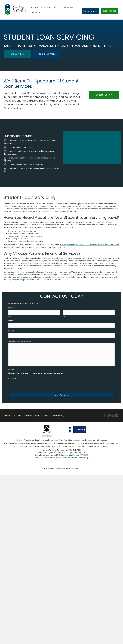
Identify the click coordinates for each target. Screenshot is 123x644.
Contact (35, 12)
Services (44, 7)
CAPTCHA (13, 380)
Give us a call (106, 277)
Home (8, 417)
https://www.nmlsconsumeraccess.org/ (72, 460)
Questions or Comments (20, 343)
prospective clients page (17, 280)
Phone (12, 332)
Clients (56, 7)
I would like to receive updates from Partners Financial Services (37, 375)
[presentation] (27, 388)
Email (11, 321)
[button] (90, 11)
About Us (18, 417)
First (10, 317)
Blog (37, 417)
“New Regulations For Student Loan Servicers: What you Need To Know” (89, 245)
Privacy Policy (58, 417)
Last (64, 317)
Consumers (68, 7)
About (33, 7)
